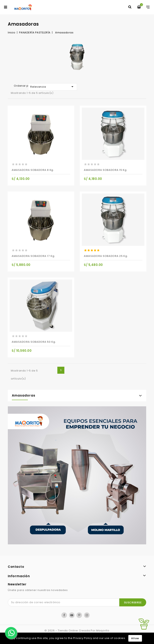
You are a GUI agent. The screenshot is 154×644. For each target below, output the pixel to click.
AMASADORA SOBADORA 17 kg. (33, 256)
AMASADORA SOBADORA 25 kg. (106, 256)
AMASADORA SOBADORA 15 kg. (106, 170)
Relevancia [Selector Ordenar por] (53, 87)
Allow (135, 638)
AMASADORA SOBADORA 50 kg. (34, 342)
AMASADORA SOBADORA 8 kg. (33, 170)
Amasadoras (24, 395)
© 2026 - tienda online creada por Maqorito (77, 630)
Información (19, 576)
